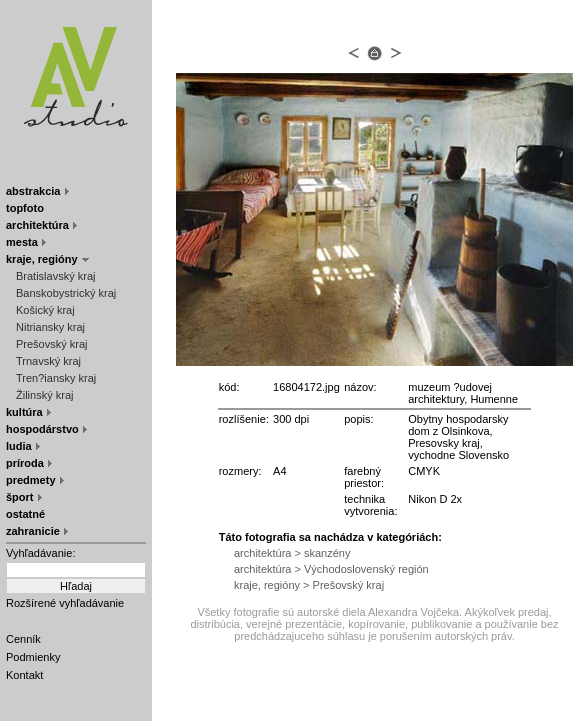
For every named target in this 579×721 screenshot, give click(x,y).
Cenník (23, 639)
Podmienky (33, 657)
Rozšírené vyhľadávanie (65, 603)
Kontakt (24, 675)
